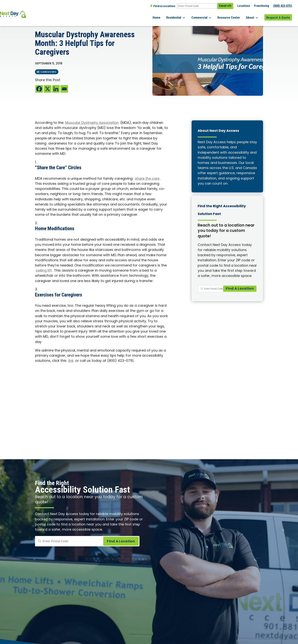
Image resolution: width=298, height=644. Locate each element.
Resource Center (233, 15)
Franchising (262, 6)
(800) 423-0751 (283, 6)
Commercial (207, 15)
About (254, 15)
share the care (147, 179)
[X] (48, 89)
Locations (244, 6)
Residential (183, 15)
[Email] (64, 89)
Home (166, 15)
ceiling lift (44, 271)
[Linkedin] (56, 89)
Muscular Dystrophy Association (92, 123)
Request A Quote (278, 15)
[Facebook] (39, 89)
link (71, 361)
